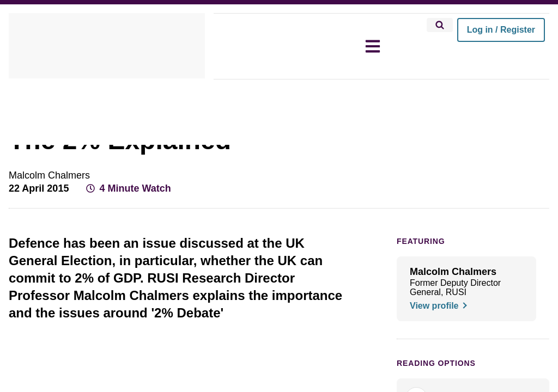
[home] (107, 46)
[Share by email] (520, 217)
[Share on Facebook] (461, 217)
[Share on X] (481, 217)
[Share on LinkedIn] (500, 217)
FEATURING (418, 272)
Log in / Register (501, 30)
